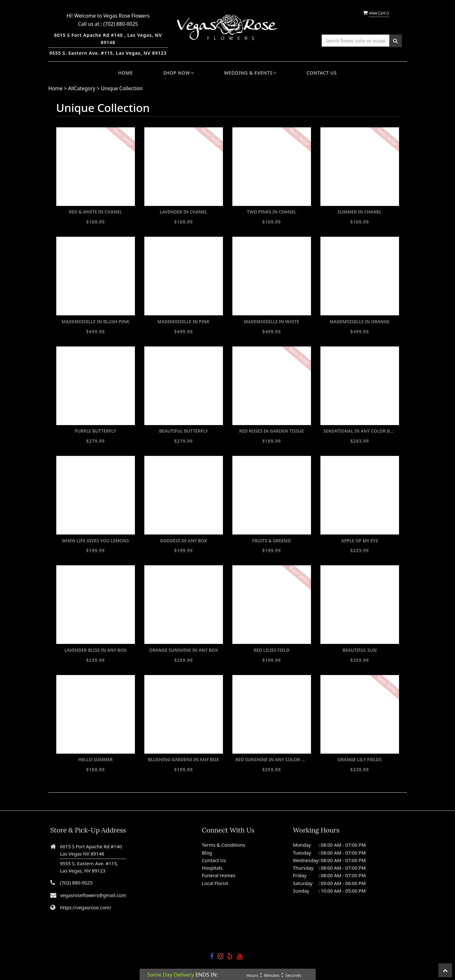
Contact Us (322, 73)
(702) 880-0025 (121, 24)
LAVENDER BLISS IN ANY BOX (95, 650)
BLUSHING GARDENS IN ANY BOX (183, 759)
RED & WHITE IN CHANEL (95, 212)
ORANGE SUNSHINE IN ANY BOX (183, 650)
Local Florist (215, 883)
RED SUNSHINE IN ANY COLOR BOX (272, 759)
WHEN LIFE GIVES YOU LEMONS (95, 541)
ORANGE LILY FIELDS (359, 759)
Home (126, 73)
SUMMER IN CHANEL (359, 212)
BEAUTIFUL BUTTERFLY (183, 431)
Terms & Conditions (224, 845)
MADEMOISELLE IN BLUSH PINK (95, 321)
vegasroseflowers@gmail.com (93, 895)
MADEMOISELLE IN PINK (184, 321)
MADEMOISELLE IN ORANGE (359, 321)
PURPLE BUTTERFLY (96, 431)
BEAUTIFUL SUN (360, 650)
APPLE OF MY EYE (360, 541)
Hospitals (212, 868)
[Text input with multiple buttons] (355, 41)
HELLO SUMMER (95, 759)
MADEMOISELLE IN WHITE (272, 321)
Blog (207, 853)
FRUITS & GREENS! (272, 541)
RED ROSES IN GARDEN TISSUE (272, 431)
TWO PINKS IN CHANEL (272, 212)
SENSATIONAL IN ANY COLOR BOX (360, 431)
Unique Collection (122, 88)
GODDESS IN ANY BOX (184, 541)
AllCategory (82, 88)
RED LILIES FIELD (272, 650)
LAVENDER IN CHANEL (183, 212)
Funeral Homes (219, 875)
